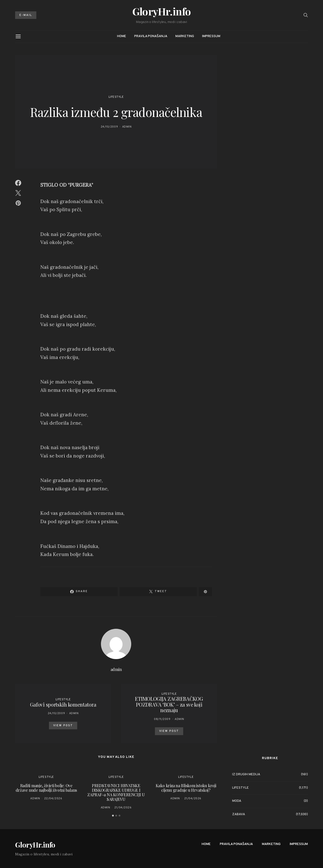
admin (127, 127)
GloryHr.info (162, 11)
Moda (237, 801)
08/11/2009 (162, 719)
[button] (113, 816)
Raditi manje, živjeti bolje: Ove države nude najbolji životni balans (46, 788)
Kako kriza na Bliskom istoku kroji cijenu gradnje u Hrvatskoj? (186, 788)
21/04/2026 (123, 808)
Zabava (239, 814)
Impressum (211, 36)
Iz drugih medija (246, 775)
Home (122, 36)
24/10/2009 (109, 127)
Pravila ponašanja (151, 36)
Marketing (185, 36)
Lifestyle (116, 97)
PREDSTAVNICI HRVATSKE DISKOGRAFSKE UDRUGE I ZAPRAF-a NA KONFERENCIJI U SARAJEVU (116, 792)
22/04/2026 (53, 799)
